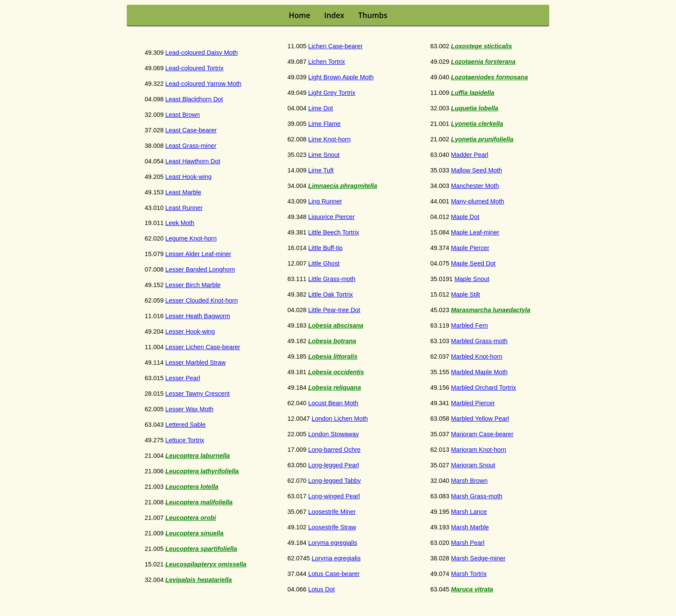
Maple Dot (465, 217)
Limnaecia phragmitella (343, 186)
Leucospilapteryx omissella (206, 564)
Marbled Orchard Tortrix (484, 388)
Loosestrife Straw (332, 527)
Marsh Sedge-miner (478, 558)
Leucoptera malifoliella (199, 502)
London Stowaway (334, 434)
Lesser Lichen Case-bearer (203, 347)
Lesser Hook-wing (190, 331)
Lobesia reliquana (335, 388)
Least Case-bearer (191, 130)
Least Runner (184, 208)
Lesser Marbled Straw (195, 363)
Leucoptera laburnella (197, 456)
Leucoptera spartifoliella (201, 549)
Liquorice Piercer (332, 217)
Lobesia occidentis (336, 372)
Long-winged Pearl (334, 496)
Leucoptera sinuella (194, 533)
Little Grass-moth (332, 279)
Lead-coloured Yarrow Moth (203, 84)
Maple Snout (472, 279)
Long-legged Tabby (335, 481)
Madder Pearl (469, 155)
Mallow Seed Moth (476, 170)
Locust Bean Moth (333, 403)
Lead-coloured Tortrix (194, 68)
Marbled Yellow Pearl (480, 419)
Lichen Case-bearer (335, 46)
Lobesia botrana (332, 341)
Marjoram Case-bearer (482, 434)
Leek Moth (180, 223)
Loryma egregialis (333, 543)
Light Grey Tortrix (332, 93)
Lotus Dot (322, 589)
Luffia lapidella (473, 93)
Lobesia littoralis (333, 356)
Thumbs (373, 15)
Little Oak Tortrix (331, 294)
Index (334, 15)
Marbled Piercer (473, 403)
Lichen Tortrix (327, 62)
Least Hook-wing (188, 177)
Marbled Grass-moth (479, 341)
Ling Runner (325, 201)
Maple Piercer (470, 248)
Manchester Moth (475, 186)
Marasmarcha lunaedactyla (491, 310)
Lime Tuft (321, 170)
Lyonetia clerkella (477, 124)
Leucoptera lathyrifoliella (202, 471)
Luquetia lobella (475, 108)
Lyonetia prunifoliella (482, 139)
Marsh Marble (470, 527)
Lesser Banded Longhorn (200, 269)
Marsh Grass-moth (477, 496)
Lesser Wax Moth (189, 409)
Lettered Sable (185, 425)
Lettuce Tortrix (185, 440)
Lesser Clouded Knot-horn (201, 300)
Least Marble (183, 192)
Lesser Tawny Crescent (197, 394)
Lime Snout (324, 155)
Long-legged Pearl (334, 465)
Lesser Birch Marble (193, 285)
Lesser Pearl (183, 378)
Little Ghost (324, 263)
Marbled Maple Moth (479, 372)
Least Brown (182, 115)
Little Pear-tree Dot (334, 310)
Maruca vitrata (472, 589)
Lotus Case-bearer (334, 574)
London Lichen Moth (340, 419)
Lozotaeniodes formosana (489, 77)
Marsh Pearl (468, 543)
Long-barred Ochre (335, 450)
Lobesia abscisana (336, 325)
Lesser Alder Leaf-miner (198, 254)
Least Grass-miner (191, 146)
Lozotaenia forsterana (483, 62)
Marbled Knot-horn (477, 356)
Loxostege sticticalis (482, 46)
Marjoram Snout (473, 465)
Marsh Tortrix (469, 574)
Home (300, 15)
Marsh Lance (469, 512)
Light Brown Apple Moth (341, 77)
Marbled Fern (469, 325)
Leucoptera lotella (192, 487)
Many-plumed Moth (477, 201)
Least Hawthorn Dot (192, 161)
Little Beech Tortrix (334, 232)
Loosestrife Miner (332, 512)
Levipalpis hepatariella (198, 580)
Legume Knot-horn (191, 238)
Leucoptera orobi (191, 518)
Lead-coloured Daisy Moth (201, 53)
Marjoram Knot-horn (479, 450)
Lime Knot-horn (329, 139)
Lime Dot (321, 108)
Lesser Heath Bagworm (197, 316)
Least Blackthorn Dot (194, 99)
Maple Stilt (465, 294)
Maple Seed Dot (473, 263)
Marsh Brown (469, 481)
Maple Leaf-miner (475, 232)
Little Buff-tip (325, 248)
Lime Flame (324, 124)
